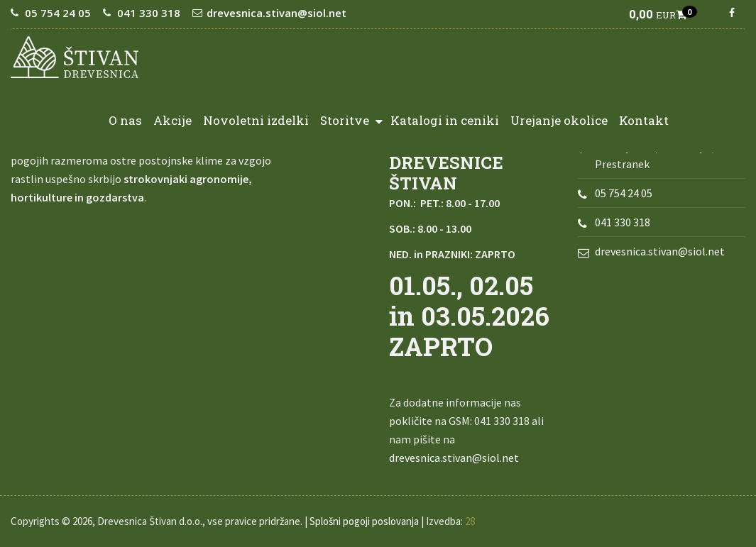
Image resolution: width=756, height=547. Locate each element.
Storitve (351, 120)
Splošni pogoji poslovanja (364, 521)
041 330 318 (149, 13)
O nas (125, 120)
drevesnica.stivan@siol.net (276, 13)
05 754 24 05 (58, 13)
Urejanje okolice (559, 120)
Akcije (172, 120)
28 (470, 521)
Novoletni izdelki (256, 120)
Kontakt (644, 120)
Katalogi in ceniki (445, 120)
